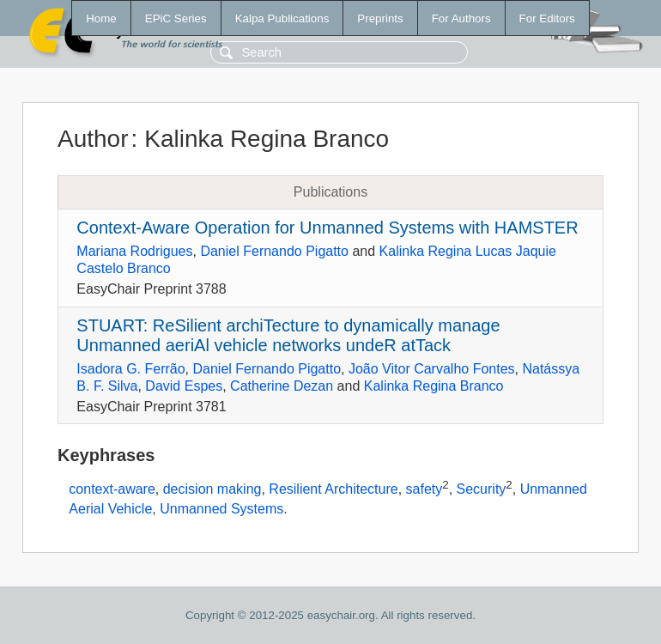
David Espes (184, 386)
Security (482, 490)
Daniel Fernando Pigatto (274, 251)
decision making (212, 490)
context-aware (112, 490)
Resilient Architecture (333, 490)
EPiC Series (176, 18)
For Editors (547, 18)
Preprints (380, 18)
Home (101, 18)
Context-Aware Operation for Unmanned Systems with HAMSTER (327, 228)
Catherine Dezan (282, 386)
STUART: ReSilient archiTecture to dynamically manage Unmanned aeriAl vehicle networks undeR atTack (288, 335)
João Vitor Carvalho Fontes (432, 369)
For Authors (461, 18)
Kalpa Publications (282, 18)
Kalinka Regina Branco (434, 386)
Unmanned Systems (221, 509)
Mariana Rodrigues (134, 251)
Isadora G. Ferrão (130, 369)
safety (424, 490)
